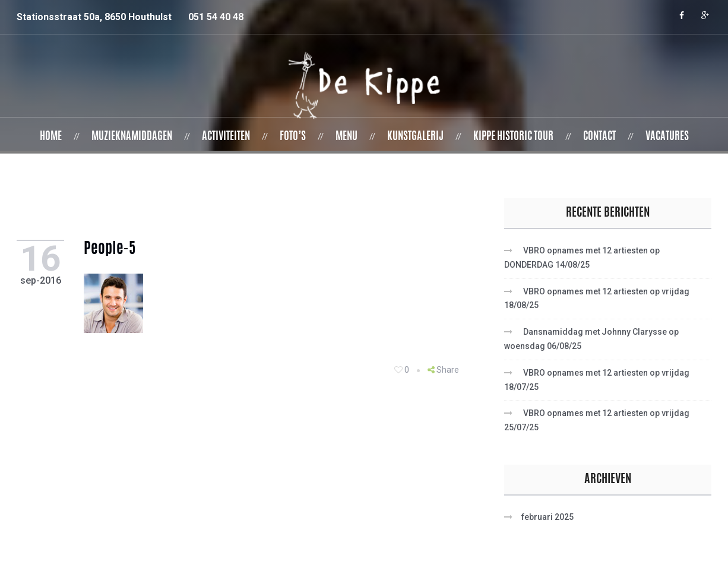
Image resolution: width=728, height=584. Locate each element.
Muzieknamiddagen (132, 137)
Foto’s (293, 137)
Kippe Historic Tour (513, 137)
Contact (599, 137)
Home (51, 137)
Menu (346, 137)
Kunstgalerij (415, 137)
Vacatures (667, 137)
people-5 (114, 250)
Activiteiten (226, 137)
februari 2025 (547, 517)
